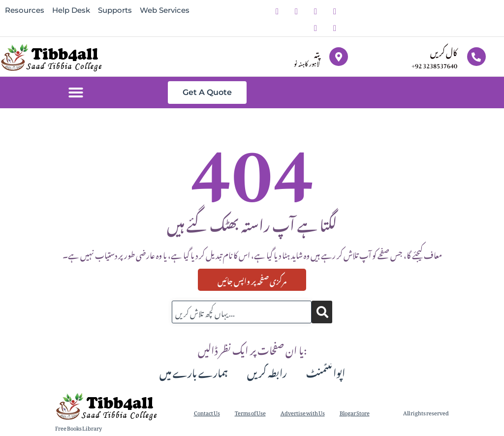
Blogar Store (355, 412)
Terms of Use (250, 412)
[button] (76, 93)
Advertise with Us (303, 412)
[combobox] (242, 312)
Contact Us (207, 412)
